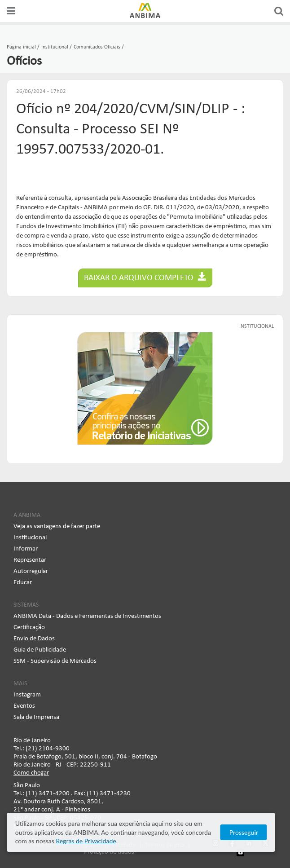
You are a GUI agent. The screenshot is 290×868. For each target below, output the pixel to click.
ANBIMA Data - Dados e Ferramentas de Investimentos (87, 616)
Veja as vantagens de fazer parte (57, 527)
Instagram (27, 695)
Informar (26, 549)
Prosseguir (251, 832)
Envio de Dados (34, 639)
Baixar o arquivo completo (145, 277)
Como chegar (31, 773)
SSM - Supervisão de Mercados (55, 661)
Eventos (24, 706)
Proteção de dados (109, 852)
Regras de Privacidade (66, 841)
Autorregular (31, 571)
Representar (30, 560)
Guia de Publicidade (40, 650)
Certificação (29, 628)
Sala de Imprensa (36, 717)
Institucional (30, 538)
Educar (23, 583)
